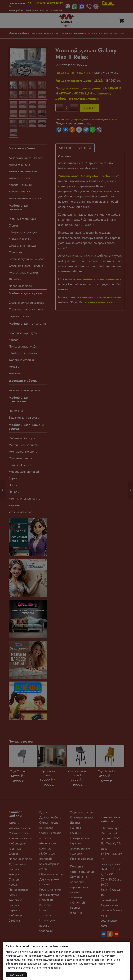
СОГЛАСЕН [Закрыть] (16, 975)
